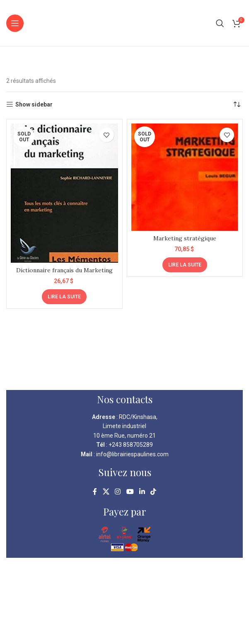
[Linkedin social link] (142, 492)
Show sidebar (34, 104)
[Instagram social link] (118, 492)
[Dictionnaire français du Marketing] (64, 193)
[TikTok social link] (153, 492)
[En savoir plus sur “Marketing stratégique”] (185, 265)
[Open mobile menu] (15, 23)
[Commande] (237, 104)
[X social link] (106, 492)
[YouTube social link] (130, 492)
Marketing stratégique (185, 238)
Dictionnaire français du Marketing (64, 270)
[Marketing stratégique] (185, 177)
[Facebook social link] (95, 492)
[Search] (220, 23)
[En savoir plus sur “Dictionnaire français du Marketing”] (64, 297)
